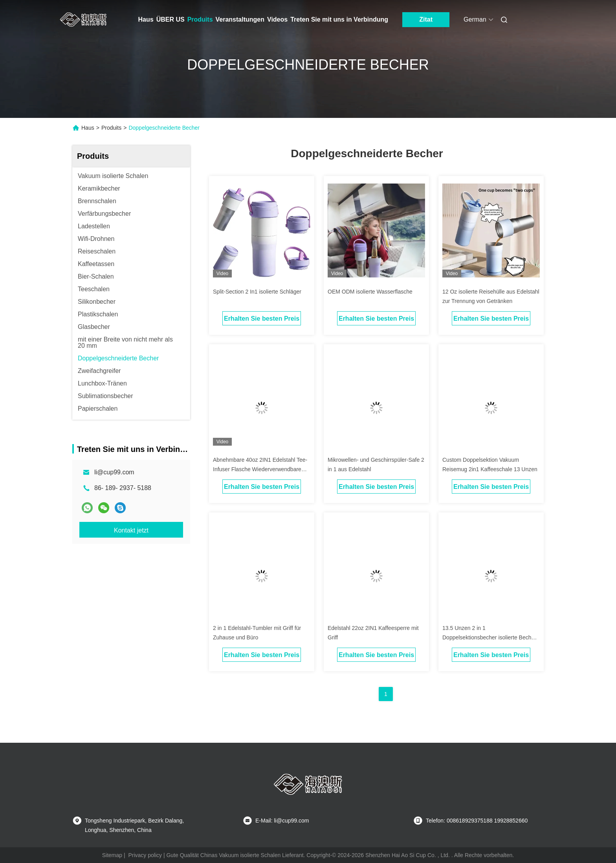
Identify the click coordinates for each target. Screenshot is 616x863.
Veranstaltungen (240, 19)
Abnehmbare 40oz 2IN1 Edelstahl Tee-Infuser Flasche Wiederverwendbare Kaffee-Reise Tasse (260, 469)
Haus (146, 19)
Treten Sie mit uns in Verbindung (339, 19)
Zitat (426, 19)
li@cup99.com (114, 472)
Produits (200, 19)
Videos (277, 19)
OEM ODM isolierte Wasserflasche (370, 292)
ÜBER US (170, 19)
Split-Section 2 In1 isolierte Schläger (257, 292)
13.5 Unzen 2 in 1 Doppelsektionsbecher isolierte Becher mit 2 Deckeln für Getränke (489, 637)
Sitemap (112, 855)
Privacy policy (145, 855)
